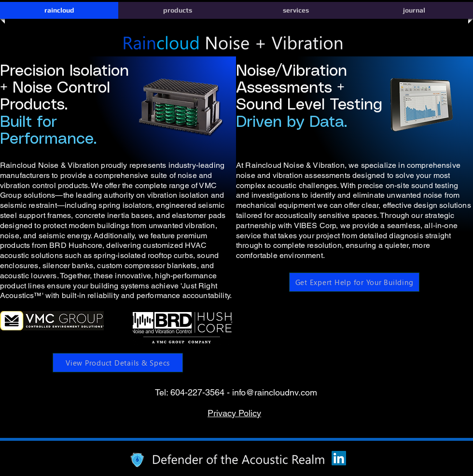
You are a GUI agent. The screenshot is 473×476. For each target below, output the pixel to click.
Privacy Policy (234, 413)
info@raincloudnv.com (275, 392)
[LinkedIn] (339, 458)
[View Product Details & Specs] (118, 363)
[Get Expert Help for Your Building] (354, 282)
